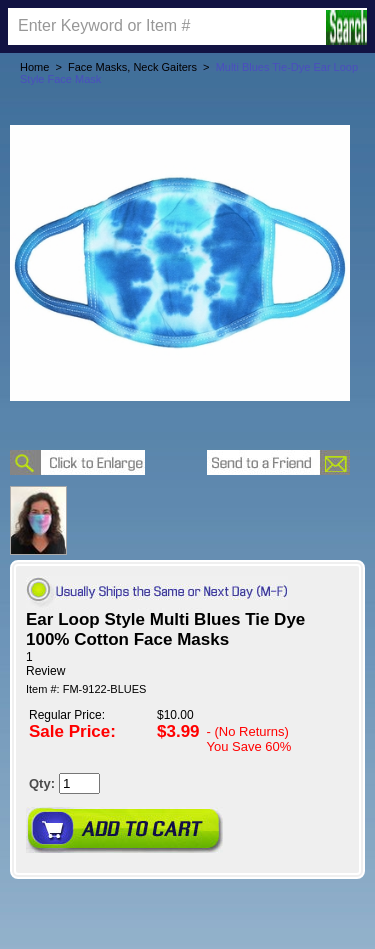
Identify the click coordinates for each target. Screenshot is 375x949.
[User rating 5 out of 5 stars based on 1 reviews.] (187, 664)
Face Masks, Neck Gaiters (132, 67)
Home (34, 67)
